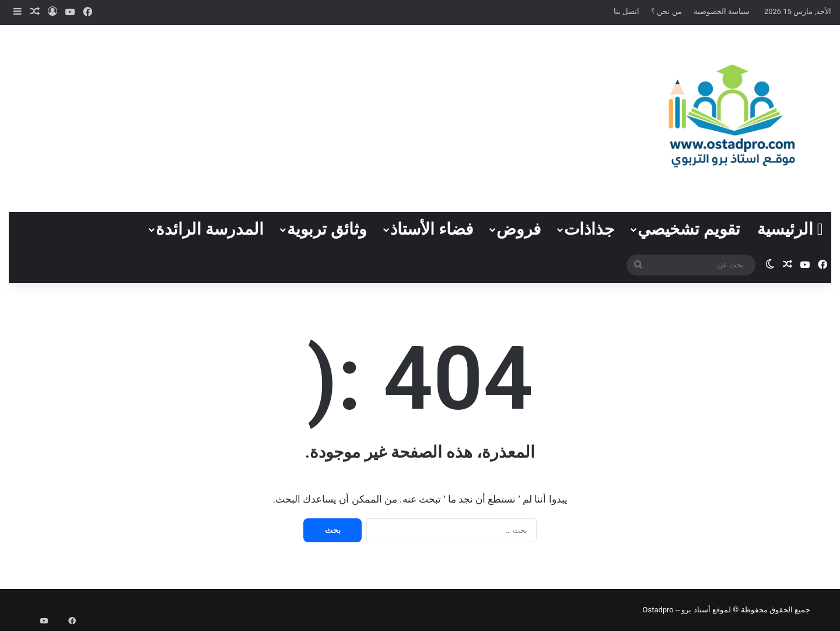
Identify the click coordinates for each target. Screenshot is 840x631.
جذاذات (589, 229)
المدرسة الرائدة (210, 229)
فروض (519, 229)
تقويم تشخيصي (689, 229)
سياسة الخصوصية (722, 11)
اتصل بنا (626, 11)
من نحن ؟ (666, 11)
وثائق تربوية (327, 229)
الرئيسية (790, 229)
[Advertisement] (280, 118)
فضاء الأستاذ (432, 229)
